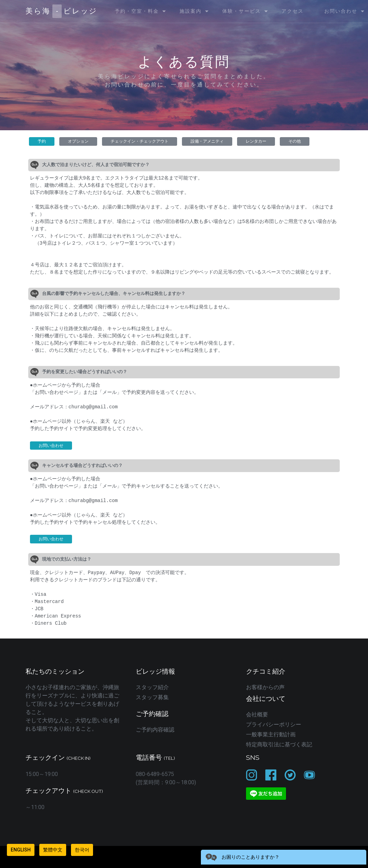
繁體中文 (53, 850)
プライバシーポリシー (274, 724)
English (21, 850)
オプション (78, 141)
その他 (295, 141)
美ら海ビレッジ (62, 11)
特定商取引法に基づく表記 (279, 744)
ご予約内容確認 (155, 730)
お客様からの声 (265, 687)
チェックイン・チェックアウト (140, 141)
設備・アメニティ (207, 141)
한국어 (82, 850)
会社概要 (257, 714)
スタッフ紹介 (152, 687)
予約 (42, 141)
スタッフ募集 (152, 697)
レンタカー (256, 141)
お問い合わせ (51, 446)
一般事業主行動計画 (271, 734)
